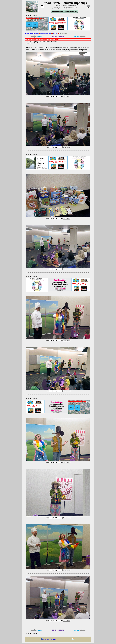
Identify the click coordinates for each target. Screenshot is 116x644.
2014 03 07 (55, 34)
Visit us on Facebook (50, 639)
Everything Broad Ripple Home (32, 34)
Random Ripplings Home (46, 34)
